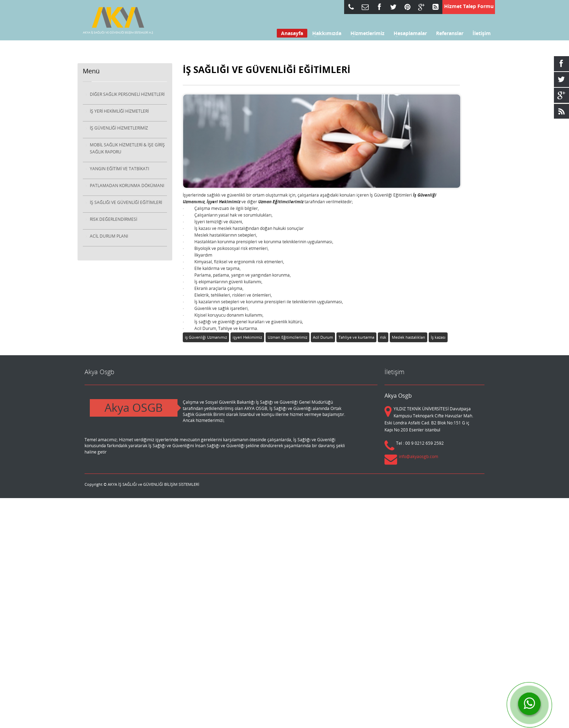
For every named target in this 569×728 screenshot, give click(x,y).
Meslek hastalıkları (409, 337)
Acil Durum (323, 337)
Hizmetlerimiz (365, 33)
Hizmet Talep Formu (469, 6)
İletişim (482, 33)
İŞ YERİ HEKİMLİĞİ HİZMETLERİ (119, 111)
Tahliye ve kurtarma (356, 337)
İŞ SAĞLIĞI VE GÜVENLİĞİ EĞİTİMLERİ (126, 202)
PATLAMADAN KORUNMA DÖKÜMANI (127, 186)
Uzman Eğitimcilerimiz (287, 337)
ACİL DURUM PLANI (109, 236)
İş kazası (438, 337)
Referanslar (450, 33)
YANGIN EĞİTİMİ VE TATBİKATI (119, 169)
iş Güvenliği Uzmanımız (206, 337)
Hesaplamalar (408, 33)
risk (383, 337)
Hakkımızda (325, 33)
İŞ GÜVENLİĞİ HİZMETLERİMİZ (119, 128)
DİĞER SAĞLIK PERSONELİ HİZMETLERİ (127, 94)
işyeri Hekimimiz (247, 337)
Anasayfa (292, 33)
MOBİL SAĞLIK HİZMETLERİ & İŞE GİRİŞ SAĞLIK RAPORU (127, 148)
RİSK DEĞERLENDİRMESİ (113, 219)
